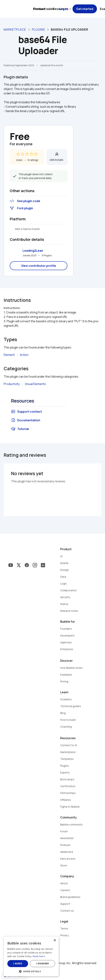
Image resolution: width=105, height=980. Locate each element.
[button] (31, 971)
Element (9, 355)
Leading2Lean (33, 251)
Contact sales (44, 9)
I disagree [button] (43, 963)
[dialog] (31, 956)
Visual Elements (35, 384)
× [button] (55, 940)
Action (24, 355)
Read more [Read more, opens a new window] (39, 956)
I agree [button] (18, 963)
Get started (85, 9)
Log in (63, 9)
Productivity (12, 384)
